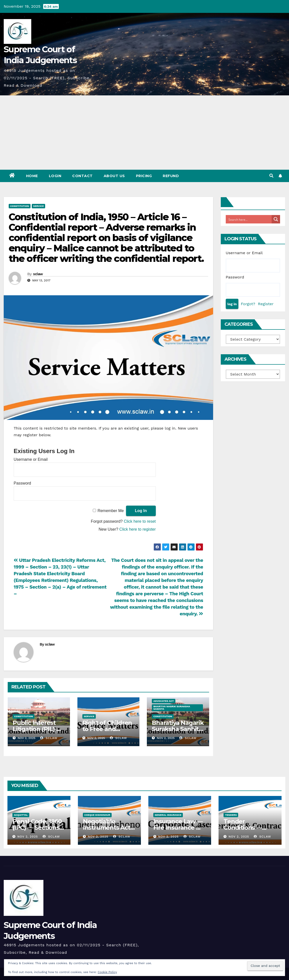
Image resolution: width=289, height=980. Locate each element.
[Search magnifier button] (276, 219)
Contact (82, 176)
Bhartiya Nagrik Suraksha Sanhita (172, 708)
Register (266, 304)
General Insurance (168, 815)
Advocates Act (163, 701)
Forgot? (248, 304)
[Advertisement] (144, 133)
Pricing (144, 176)
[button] (271, 176)
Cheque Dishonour (97, 815)
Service (39, 206)
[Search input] (249, 219)
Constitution (20, 206)
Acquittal (21, 815)
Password (22, 483)
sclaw (38, 274)
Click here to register (138, 529)
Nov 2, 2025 (28, 837)
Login (55, 176)
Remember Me (111, 511)
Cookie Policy (107, 972)
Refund (171, 176)
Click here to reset (140, 521)
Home (32, 176)
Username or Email (31, 459)
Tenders (231, 815)
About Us (114, 176)
